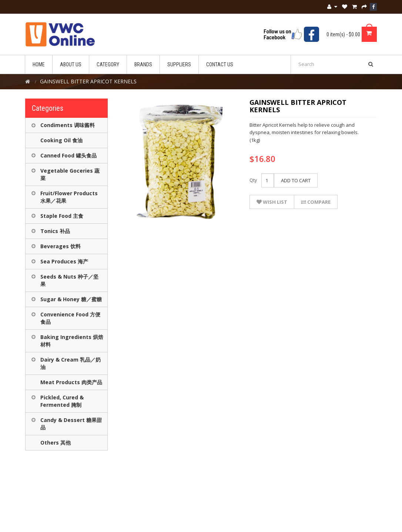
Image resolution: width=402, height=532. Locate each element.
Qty (253, 180)
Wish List (272, 202)
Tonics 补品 (55, 231)
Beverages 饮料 (61, 246)
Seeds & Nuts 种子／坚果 (69, 280)
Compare (316, 202)
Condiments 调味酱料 (68, 125)
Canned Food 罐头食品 (68, 155)
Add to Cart (296, 180)
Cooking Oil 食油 (61, 140)
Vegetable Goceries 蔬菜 (70, 174)
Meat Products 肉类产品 (71, 382)
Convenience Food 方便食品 (70, 318)
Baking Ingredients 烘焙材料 (72, 341)
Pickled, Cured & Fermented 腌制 (62, 401)
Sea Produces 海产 (64, 261)
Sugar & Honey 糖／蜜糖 (71, 299)
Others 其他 (56, 443)
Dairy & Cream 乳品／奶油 (71, 363)
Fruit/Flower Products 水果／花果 (69, 197)
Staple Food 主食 (62, 216)
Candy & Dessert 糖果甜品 (71, 424)
